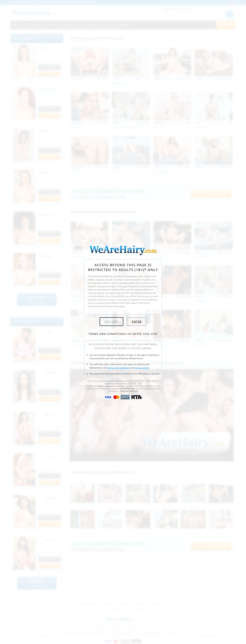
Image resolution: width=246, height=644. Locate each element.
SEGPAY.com (129, 389)
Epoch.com (103, 386)
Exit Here (111, 322)
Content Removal (129, 391)
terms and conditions (119, 368)
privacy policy (142, 368)
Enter (137, 322)
